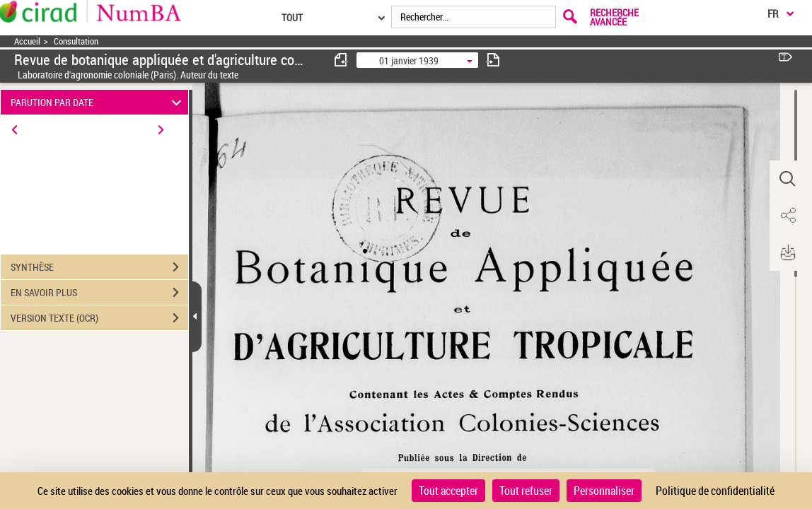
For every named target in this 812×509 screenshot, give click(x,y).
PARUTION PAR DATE (98, 102)
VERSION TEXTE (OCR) (99, 318)
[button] (787, 179)
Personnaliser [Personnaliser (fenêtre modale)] (604, 491)
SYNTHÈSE (99, 267)
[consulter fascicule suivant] (493, 60)
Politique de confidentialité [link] (715, 491)
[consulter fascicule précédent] (342, 60)
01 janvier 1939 (409, 60)
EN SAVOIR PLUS (99, 293)
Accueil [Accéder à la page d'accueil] (27, 41)
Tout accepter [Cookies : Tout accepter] (448, 491)
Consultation (76, 41)
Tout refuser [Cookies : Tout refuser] (526, 491)
